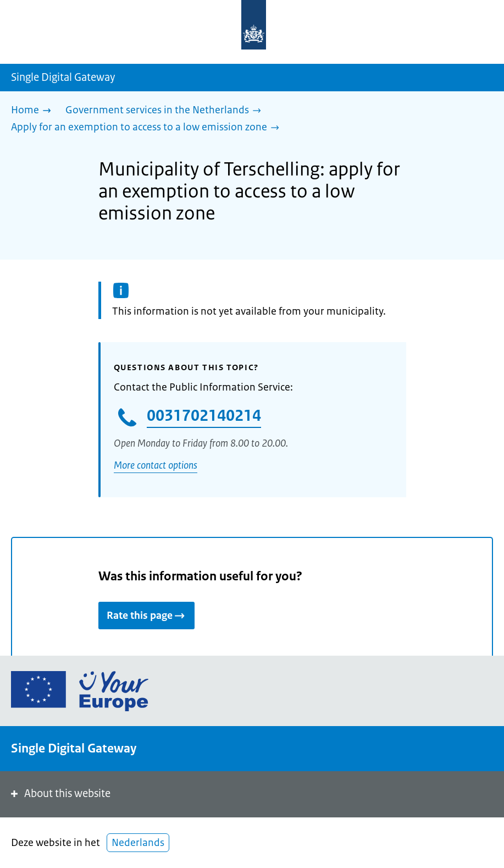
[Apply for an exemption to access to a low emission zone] (148, 128)
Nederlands (138, 843)
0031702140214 (204, 415)
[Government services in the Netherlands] (166, 111)
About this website (60, 793)
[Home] (34, 111)
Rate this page (146, 616)
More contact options (156, 465)
